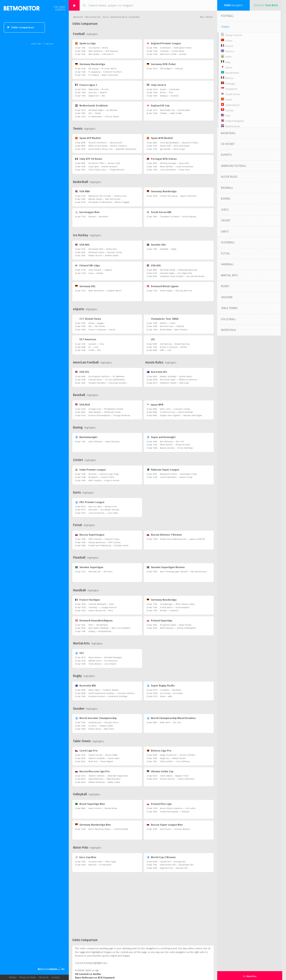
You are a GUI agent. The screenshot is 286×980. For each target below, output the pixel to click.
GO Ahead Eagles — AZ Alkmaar (103, 110)
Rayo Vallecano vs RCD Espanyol (95, 978)
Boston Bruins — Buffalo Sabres (103, 256)
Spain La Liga (85, 43)
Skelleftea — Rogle (168, 249)
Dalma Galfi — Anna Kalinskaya (175, 146)
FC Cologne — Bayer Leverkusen (103, 75)
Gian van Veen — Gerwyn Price (103, 507)
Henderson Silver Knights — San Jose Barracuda (182, 276)
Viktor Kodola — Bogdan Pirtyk (174, 776)
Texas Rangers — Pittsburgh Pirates (105, 412)
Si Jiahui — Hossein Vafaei (101, 726)
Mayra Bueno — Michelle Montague (105, 657)
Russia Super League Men (165, 825)
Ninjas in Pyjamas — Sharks (102, 330)
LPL (151, 339)
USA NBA (82, 191)
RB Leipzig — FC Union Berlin (103, 69)
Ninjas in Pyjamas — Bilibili (173, 347)
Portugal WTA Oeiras (162, 159)
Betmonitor (78, 17)
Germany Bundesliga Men (93, 825)
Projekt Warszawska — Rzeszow (175, 812)
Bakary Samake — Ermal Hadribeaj (176, 448)
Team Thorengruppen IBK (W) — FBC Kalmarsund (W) (185, 572)
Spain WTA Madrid (160, 138)
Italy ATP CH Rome (88, 159)
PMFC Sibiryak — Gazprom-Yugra (104, 539)
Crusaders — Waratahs (170, 690)
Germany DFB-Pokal (161, 64)
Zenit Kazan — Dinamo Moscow (175, 829)
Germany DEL (85, 286)
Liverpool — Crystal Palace (172, 51)
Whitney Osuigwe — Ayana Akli (175, 163)
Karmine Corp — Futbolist (172, 326)
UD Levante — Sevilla (98, 48)
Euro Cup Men (85, 857)
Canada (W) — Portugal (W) (173, 862)
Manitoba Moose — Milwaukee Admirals (179, 270)
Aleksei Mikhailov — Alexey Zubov (104, 782)
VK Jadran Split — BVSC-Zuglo (102, 862)
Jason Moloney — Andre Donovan (104, 442)
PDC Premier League (90, 502)
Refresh (209, 17)
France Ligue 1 (86, 85)
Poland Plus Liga (159, 804)
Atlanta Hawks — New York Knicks (104, 199)
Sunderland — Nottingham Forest (176, 48)
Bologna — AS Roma (169, 96)
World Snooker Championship (96, 718)
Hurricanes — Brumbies (171, 693)
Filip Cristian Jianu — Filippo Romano (106, 170)
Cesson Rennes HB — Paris (101, 611)
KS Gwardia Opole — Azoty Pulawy (176, 625)
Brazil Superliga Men (90, 804)
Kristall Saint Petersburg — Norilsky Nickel (108, 546)
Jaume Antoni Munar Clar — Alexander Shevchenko (112, 149)
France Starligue (87, 600)
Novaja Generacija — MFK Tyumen (105, 542)
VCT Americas (85, 339)
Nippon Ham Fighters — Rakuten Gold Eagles (181, 415)
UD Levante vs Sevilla (88, 974)
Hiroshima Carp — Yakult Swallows (176, 412)
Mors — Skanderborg (98, 625)
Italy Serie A (156, 85)
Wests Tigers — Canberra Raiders (104, 690)
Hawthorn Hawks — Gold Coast (174, 383)
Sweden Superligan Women (166, 567)
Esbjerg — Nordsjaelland (100, 631)
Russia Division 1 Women (164, 535)
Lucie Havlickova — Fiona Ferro (175, 170)
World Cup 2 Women (161, 857)
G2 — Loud (93, 347)
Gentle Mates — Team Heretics (174, 330)
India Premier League (90, 470)
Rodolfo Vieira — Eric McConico (103, 661)
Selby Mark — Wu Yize (170, 723)
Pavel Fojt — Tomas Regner (101, 761)
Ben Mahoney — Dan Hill (172, 442)
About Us (44, 977)
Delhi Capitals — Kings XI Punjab (104, 480)
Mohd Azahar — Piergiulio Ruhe (175, 445)
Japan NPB (155, 405)
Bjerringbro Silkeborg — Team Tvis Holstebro (109, 628)
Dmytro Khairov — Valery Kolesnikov (177, 779)
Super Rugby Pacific (161, 686)
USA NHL (82, 245)
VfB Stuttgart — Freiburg (171, 69)
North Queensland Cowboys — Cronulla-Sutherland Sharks (116, 693)
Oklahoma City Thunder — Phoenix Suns (107, 196)
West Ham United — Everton (173, 54)
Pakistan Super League (163, 470)
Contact (56, 977)
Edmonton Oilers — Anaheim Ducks (105, 252)
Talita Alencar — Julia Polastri (103, 664)
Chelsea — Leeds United (171, 113)
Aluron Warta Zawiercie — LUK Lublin (178, 808)
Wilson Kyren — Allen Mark (101, 729)
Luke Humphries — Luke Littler (103, 513)
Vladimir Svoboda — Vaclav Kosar (104, 758)
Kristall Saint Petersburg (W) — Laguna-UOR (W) (182, 539)
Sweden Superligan (89, 567)
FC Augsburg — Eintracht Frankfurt (105, 72)
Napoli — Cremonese (170, 89)
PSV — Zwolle (95, 113)
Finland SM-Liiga (87, 265)
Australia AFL (157, 372)
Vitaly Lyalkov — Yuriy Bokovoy (175, 761)
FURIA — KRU (95, 350)
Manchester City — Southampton (175, 110)
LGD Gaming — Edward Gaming (175, 344)
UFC (79, 653)
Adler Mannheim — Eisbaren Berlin (105, 291)
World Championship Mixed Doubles (171, 718)
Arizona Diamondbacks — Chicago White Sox (109, 415)
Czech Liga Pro (86, 751)
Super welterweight (161, 437)
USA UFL (82, 372)
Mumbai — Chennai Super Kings (104, 474)
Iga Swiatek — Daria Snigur (173, 149)
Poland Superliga (159, 621)
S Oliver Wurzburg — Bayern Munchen (178, 196)
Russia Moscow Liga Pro (92, 771)
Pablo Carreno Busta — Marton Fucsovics (108, 146)
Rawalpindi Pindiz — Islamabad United (178, 474)
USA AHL (154, 265)
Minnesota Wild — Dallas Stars (103, 249)
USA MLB (82, 405)
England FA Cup (158, 106)
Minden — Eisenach (169, 611)
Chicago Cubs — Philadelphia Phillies (106, 409)
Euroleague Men (87, 212)
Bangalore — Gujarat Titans (101, 477)
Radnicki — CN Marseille (100, 865)
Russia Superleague (90, 535)
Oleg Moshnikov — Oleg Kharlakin (105, 779)
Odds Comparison (21, 27)
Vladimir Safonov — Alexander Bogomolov (108, 776)
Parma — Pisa (166, 92)
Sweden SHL (156, 245)
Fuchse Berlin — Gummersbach (175, 607)
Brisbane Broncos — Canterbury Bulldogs (108, 696)
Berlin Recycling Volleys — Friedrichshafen (108, 829)
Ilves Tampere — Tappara (100, 270)
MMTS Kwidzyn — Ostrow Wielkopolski (178, 628)
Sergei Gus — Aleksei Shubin (173, 758)
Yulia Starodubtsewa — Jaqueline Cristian (179, 143)
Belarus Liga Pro (159, 751)
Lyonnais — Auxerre (98, 92)
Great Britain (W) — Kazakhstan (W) (177, 865)
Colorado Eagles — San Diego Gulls (176, 273)
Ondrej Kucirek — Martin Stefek (103, 755)
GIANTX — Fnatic (168, 323)
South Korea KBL (159, 212)
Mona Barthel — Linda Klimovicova (177, 167)
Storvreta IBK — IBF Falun (101, 572)
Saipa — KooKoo (96, 273)
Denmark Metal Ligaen (163, 286)
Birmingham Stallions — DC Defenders (107, 377)
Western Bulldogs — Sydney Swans (176, 377)
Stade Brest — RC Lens (99, 89)
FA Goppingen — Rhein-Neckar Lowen (177, 604)
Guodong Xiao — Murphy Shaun (104, 723)
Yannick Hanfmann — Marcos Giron (105, 143)
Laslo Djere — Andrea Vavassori (103, 167)
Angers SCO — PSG (97, 96)
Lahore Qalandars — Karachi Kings (176, 477)
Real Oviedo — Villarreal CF (101, 54)
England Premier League (164, 43)
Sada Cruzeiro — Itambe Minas (103, 808)
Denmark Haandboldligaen (94, 621)
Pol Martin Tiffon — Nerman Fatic (104, 163)
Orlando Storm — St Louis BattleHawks (107, 380)
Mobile (13, 977)
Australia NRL (85, 686)
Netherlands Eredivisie (91, 106)
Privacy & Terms (28, 977)
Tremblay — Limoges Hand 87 (103, 607)
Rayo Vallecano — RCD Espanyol (103, 51)
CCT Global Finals (88, 319)
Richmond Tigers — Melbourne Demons (178, 380)
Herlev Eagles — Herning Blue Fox (176, 291)
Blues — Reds (166, 696)
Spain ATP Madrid (88, 138)
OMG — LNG (165, 350)
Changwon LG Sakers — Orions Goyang (178, 217)
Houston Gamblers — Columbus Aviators (107, 383)
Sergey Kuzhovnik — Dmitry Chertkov (178, 755)
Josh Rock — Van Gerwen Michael (104, 510)
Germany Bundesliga (90, 64)
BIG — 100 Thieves (97, 326)
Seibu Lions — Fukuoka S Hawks (175, 409)
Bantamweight (86, 437)
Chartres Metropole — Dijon (101, 604)
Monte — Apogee (96, 323)
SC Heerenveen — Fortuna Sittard (104, 117)
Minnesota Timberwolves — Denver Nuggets (109, 202)
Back (202, 17)
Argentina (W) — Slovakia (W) (174, 868)
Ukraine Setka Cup (160, 771)
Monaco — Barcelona (98, 217)
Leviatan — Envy (96, 344)
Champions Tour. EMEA (163, 319)
